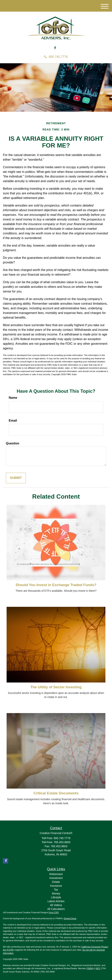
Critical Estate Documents (56, 793)
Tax (56, 890)
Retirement (56, 874)
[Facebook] (55, 48)
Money (56, 893)
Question (13, 443)
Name (13, 398)
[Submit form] (16, 478)
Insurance (56, 886)
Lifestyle (56, 897)
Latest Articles (56, 901)
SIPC (98, 968)
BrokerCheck (70, 918)
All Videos (56, 905)
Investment (56, 878)
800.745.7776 (56, 57)
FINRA (90, 968)
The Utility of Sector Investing (56, 687)
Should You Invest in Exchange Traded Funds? (56, 585)
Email (13, 421)
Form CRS (54, 912)
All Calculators (56, 909)
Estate (56, 882)
